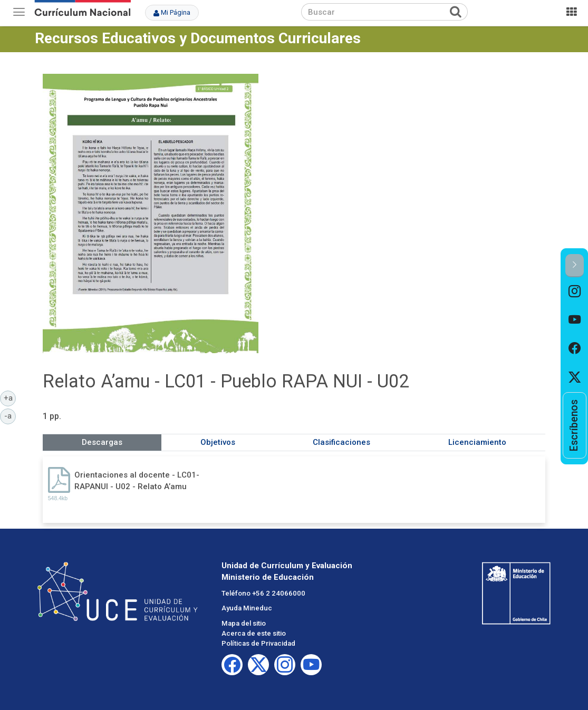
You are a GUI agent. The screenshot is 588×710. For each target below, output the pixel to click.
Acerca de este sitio (254, 633)
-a (10, 415)
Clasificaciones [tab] (341, 442)
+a (10, 397)
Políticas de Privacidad (258, 643)
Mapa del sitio (244, 623)
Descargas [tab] (102, 442)
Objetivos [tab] (218, 442)
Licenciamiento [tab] (477, 442)
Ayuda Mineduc (247, 608)
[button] (575, 265)
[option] (575, 291)
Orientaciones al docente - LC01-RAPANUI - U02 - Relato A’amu (137, 480)
